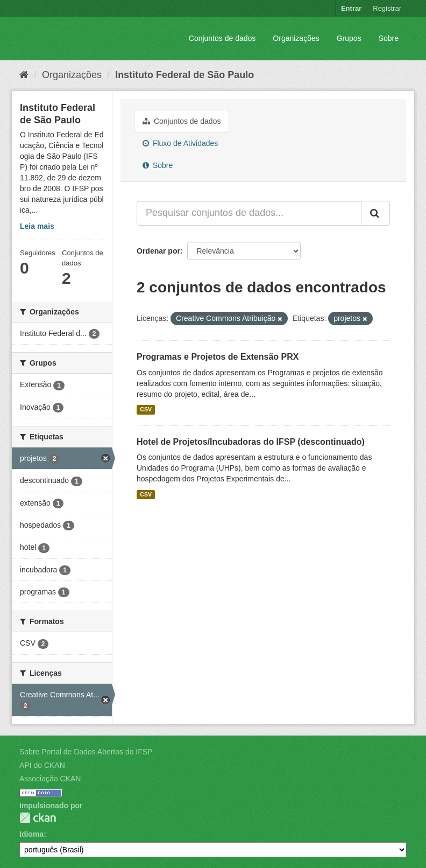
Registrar (387, 8)
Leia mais (37, 226)
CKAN (38, 818)
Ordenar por (158, 251)
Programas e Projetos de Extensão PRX (218, 357)
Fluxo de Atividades (180, 143)
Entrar (351, 8)
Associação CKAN (50, 779)
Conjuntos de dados (222, 38)
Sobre (389, 38)
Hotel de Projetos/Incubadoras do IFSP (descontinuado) (251, 442)
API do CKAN (42, 765)
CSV (146, 410)
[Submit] (375, 213)
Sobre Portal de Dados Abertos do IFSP (86, 752)
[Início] (24, 75)
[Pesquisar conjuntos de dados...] (249, 213)
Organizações (296, 38)
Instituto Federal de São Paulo (184, 75)
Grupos (349, 38)
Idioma (31, 834)
